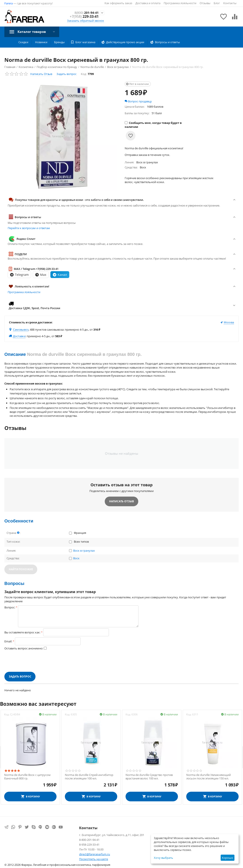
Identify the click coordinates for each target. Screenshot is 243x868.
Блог (217, 3)
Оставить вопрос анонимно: (24, 648)
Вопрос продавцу (138, 101)
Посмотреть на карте (94, 859)
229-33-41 (84, 17)
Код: (84, 74)
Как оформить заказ (118, 3)
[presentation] (38, 661)
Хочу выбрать (163, 858)
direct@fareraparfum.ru (95, 854)
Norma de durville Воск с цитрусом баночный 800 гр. (27, 777)
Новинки (41, 42)
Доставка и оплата (148, 3)
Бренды (59, 42)
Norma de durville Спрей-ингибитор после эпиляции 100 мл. (89, 777)
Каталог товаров (33, 32)
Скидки (23, 42)
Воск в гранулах (84, 551)
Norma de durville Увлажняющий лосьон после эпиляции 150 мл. (208, 777)
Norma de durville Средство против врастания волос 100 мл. (149, 777)
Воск (76, 558)
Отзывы (205, 3)
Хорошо (227, 858)
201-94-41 (85, 13)
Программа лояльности (180, 3)
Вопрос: (10, 607)
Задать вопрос (67, 74)
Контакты (230, 3)
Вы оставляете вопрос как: (22, 632)
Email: (8, 641)
